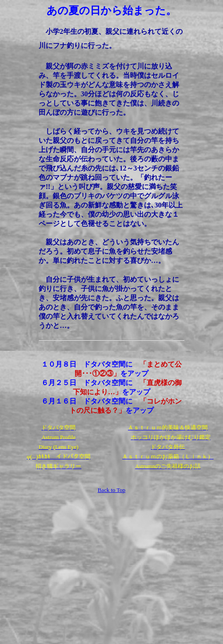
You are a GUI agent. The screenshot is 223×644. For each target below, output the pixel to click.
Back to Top (111, 490)
